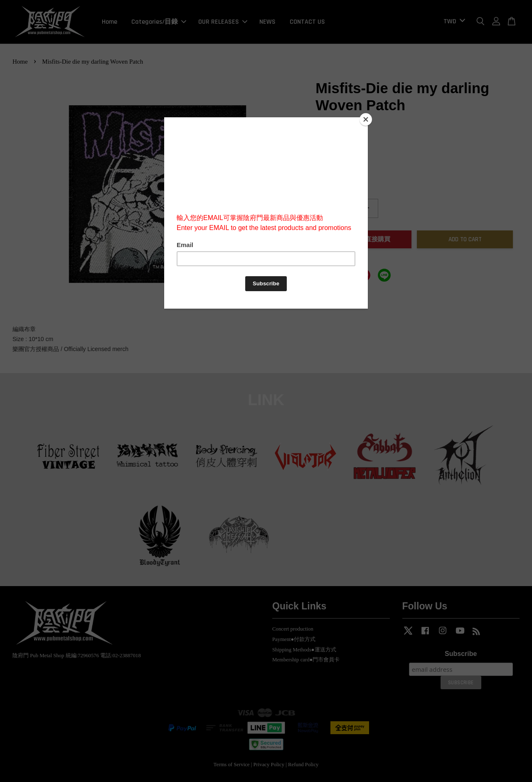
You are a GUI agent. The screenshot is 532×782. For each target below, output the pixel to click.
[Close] (366, 119)
